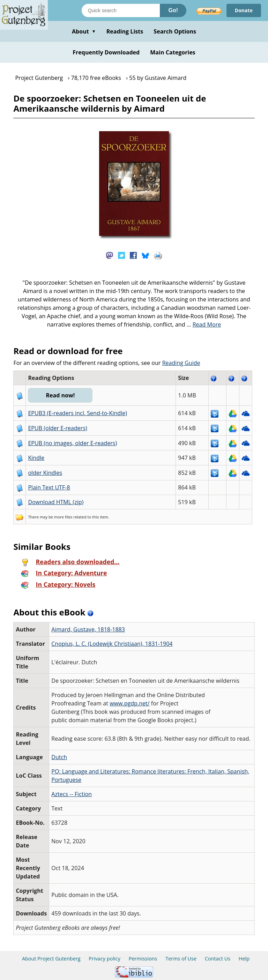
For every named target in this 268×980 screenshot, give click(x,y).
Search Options (175, 31)
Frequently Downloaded (106, 52)
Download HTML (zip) (56, 502)
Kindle (36, 458)
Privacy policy (105, 959)
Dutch (59, 757)
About (84, 31)
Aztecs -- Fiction (72, 794)
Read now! (60, 395)
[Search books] (121, 10)
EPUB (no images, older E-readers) (72, 443)
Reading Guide (181, 363)
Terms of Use (181, 959)
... (204, 324)
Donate (244, 10)
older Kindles (45, 473)
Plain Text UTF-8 (49, 487)
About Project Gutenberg (51, 959)
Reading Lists (125, 31)
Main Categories (173, 52)
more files (63, 517)
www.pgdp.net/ (130, 703)
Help (244, 959)
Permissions (143, 959)
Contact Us (218, 959)
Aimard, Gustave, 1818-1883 (88, 629)
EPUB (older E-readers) (57, 428)
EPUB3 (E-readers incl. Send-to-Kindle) (77, 413)
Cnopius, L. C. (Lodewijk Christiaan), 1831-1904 (112, 644)
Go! (173, 10)
